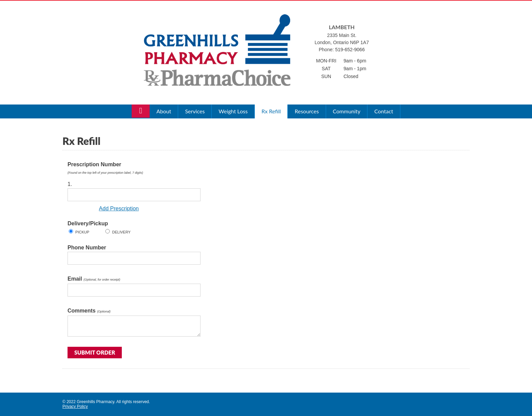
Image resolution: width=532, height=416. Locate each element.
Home (141, 112)
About (164, 111)
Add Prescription (119, 209)
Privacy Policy (75, 406)
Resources (307, 111)
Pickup (82, 232)
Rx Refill (271, 111)
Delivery (121, 232)
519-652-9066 (350, 50)
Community (347, 111)
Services (195, 111)
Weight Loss (233, 111)
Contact (384, 111)
